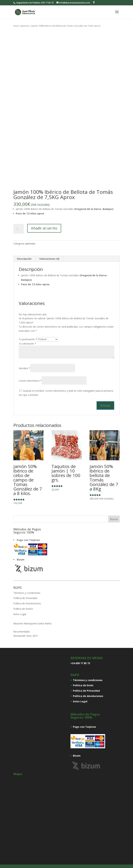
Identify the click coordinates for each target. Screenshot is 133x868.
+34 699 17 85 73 (80, 663)
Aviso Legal (20, 614)
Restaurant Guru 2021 (26, 636)
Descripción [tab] (24, 259)
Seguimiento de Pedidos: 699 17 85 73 (35, 3)
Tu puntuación (28, 339)
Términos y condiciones (88, 680)
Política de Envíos (23, 609)
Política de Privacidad (25, 598)
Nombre (24, 368)
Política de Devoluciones (27, 603)
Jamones (25, 26)
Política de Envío (83, 685)
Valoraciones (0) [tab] (49, 259)
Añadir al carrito (44, 228)
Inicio (16, 26)
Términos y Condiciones (27, 593)
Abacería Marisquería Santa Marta (32, 623)
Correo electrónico (30, 381)
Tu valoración (27, 344)
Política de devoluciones (88, 696)
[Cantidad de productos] (19, 229)
